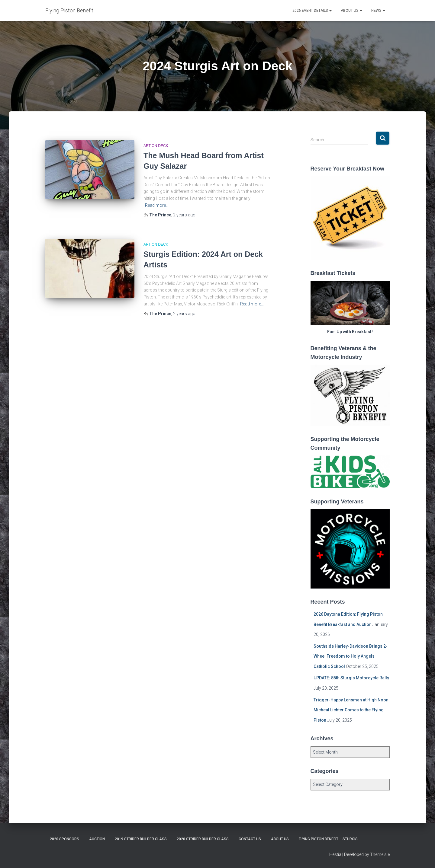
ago (184, 215)
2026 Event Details (312, 11)
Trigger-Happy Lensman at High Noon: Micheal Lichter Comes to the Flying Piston (352, 710)
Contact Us (250, 839)
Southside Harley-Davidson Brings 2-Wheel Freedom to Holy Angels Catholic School (351, 656)
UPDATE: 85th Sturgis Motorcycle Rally (351, 678)
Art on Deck (156, 146)
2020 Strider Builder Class (203, 839)
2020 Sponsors (64, 839)
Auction (97, 839)
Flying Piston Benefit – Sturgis (328, 839)
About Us (351, 11)
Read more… (157, 205)
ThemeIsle (380, 854)
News (378, 11)
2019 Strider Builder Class (141, 839)
